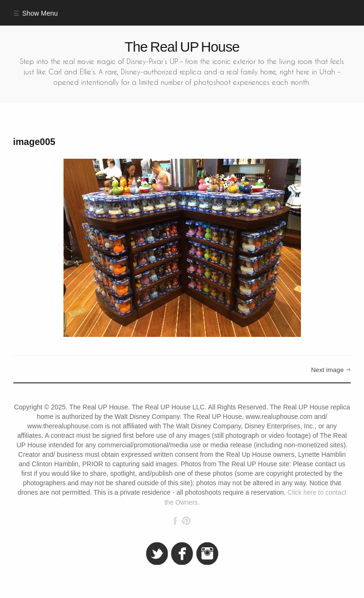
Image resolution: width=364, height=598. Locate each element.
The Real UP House (182, 47)
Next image (327, 370)
